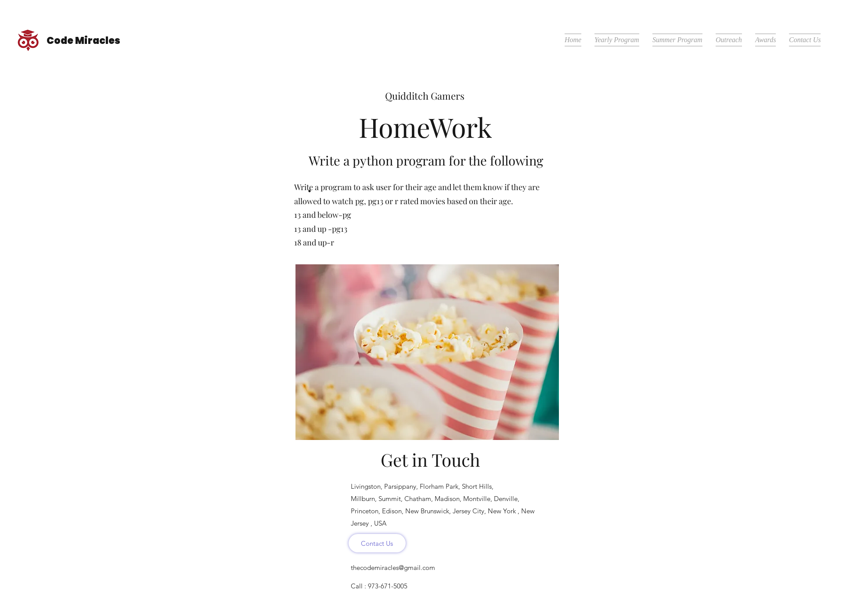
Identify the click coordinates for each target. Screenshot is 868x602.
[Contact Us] (377, 543)
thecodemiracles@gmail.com (393, 568)
